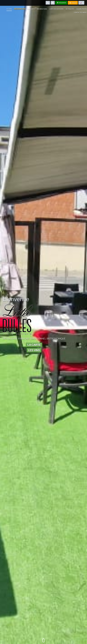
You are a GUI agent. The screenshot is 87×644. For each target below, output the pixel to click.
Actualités (70, 9)
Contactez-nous (80, 13)
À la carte (31, 9)
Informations (42, 9)
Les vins (34, 350)
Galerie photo (81, 9)
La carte (34, 345)
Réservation (20, 9)
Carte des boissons (56, 9)
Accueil (9, 9)
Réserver (61, 3)
